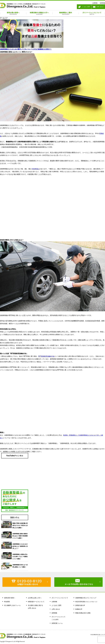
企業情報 (95, 3)
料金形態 (7, 602)
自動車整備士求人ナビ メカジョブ (86, 598)
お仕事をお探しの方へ (35, 598)
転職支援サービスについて (36, 602)
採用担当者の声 (80, 605)
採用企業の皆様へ (10, 598)
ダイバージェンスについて (60, 598)
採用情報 (102, 3)
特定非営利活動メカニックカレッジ (86, 602)
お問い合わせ (98, 7)
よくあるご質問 (84, 7)
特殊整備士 (36, 169)
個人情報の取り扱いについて (98, 635)
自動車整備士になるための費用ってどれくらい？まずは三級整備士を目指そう (26, 49)
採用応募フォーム (57, 623)
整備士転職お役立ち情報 (83, 613)
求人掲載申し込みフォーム (12, 605)
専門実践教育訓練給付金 (46, 356)
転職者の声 (79, 609)
